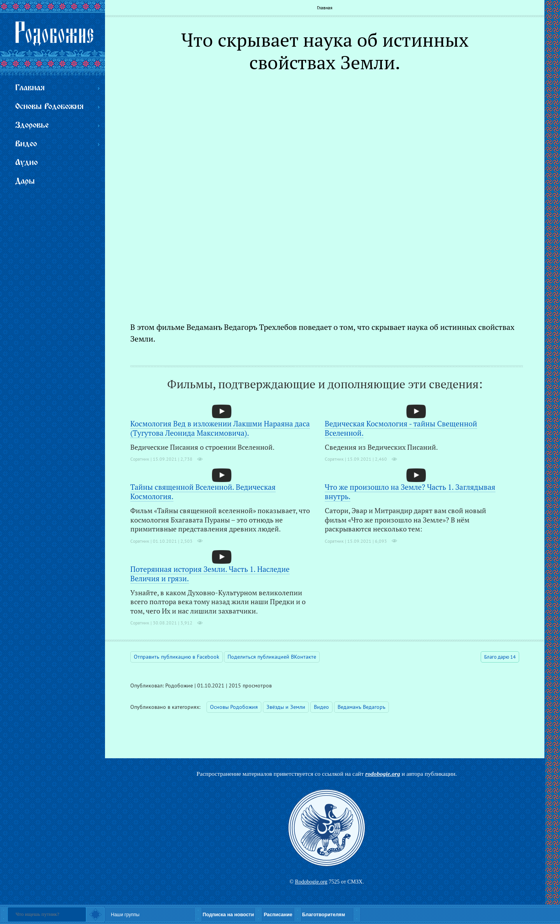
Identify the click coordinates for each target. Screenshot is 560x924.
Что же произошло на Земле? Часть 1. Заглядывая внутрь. (410, 492)
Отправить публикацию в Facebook (177, 657)
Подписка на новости (228, 915)
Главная (325, 8)
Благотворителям (324, 915)
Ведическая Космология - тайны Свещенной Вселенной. (401, 428)
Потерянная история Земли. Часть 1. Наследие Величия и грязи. (210, 574)
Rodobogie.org (311, 882)
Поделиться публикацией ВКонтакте (272, 657)
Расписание (278, 915)
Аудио (26, 163)
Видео (321, 707)
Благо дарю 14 (500, 657)
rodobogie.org (383, 774)
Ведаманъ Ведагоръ (361, 707)
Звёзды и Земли (286, 707)
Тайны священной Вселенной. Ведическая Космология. (203, 492)
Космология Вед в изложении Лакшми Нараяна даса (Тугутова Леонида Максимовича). (220, 428)
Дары (25, 181)
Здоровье (32, 125)
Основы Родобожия (234, 707)
